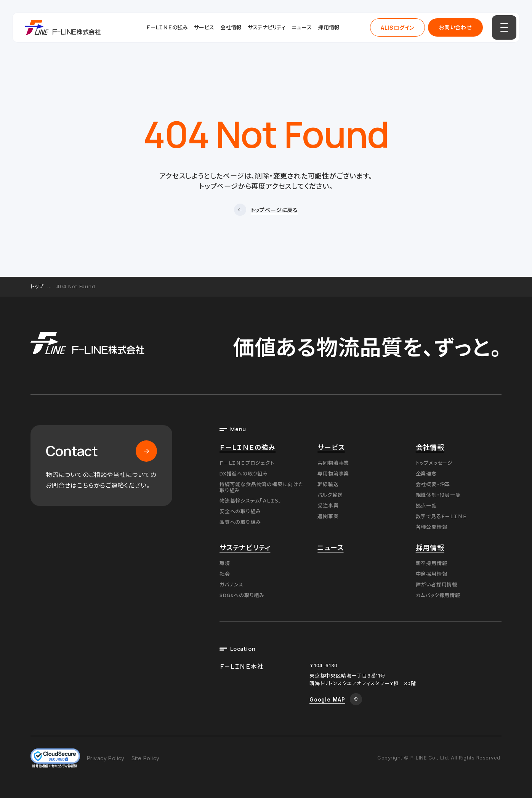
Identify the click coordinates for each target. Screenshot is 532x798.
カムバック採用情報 (438, 595)
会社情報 (231, 27)
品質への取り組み (240, 522)
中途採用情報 (432, 574)
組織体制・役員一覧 (438, 495)
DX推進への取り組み (244, 474)
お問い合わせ (455, 27)
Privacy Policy (106, 758)
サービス (204, 27)
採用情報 (329, 27)
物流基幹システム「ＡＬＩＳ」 (251, 501)
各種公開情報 (432, 527)
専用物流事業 (333, 474)
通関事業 (328, 516)
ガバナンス (232, 584)
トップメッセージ (434, 463)
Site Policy (146, 758)
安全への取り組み (240, 511)
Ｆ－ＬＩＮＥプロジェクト (247, 463)
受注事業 (328, 506)
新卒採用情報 (432, 563)
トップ (37, 286)
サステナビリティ (267, 27)
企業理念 (426, 474)
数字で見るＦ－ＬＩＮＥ (441, 516)
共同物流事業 (333, 463)
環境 (225, 563)
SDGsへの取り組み (242, 595)
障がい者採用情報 (437, 584)
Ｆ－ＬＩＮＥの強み (167, 27)
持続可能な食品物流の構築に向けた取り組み (261, 487)
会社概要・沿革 (433, 484)
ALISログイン (397, 28)
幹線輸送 (328, 484)
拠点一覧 (426, 506)
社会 (225, 574)
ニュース (302, 27)
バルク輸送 (330, 495)
